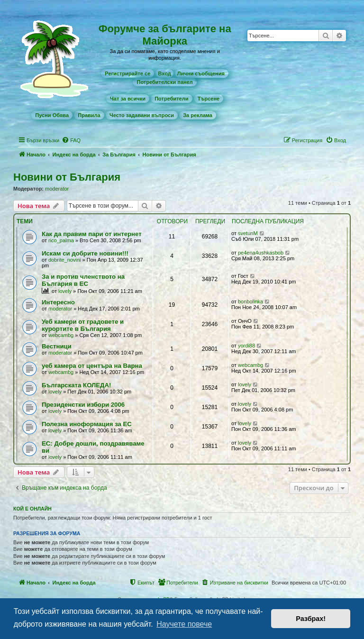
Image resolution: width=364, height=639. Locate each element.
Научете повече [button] (184, 624)
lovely (65, 291)
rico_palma (61, 240)
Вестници (57, 346)
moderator (57, 189)
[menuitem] (127, 73)
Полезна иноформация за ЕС (87, 424)
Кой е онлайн (32, 509)
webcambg (61, 335)
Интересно (58, 302)
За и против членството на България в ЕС (83, 280)
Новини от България (67, 177)
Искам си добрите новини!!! (85, 253)
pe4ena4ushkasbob (261, 253)
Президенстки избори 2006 (83, 405)
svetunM (248, 233)
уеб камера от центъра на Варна (92, 366)
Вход (164, 73)
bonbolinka (250, 301)
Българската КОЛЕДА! (76, 385)
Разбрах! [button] (311, 619)
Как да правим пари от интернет (92, 234)
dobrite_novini (65, 260)
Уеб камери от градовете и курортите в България (83, 325)
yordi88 (246, 346)
